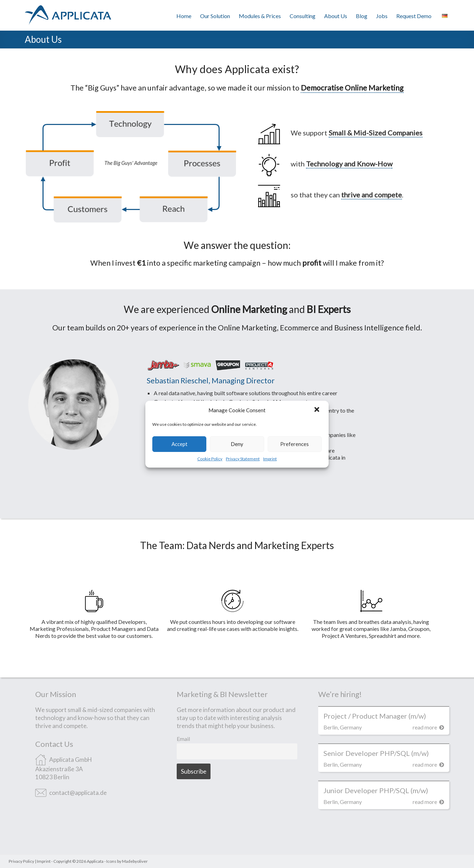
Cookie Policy (210, 459)
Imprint (270, 459)
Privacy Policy (21, 861)
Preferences (295, 444)
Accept (179, 444)
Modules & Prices (260, 16)
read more (428, 727)
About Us (336, 16)
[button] (318, 410)
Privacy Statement (243, 459)
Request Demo (414, 16)
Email (183, 739)
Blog (362, 16)
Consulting (303, 16)
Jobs (382, 16)
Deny (237, 444)
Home (184, 16)
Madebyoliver (135, 861)
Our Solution (215, 16)
